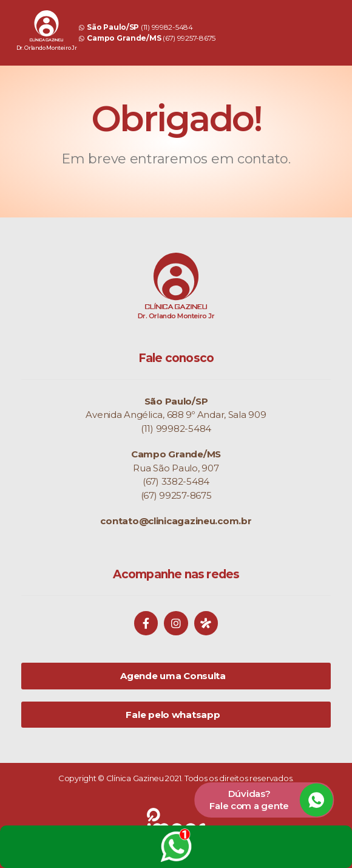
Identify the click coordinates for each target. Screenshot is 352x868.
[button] (264, 800)
